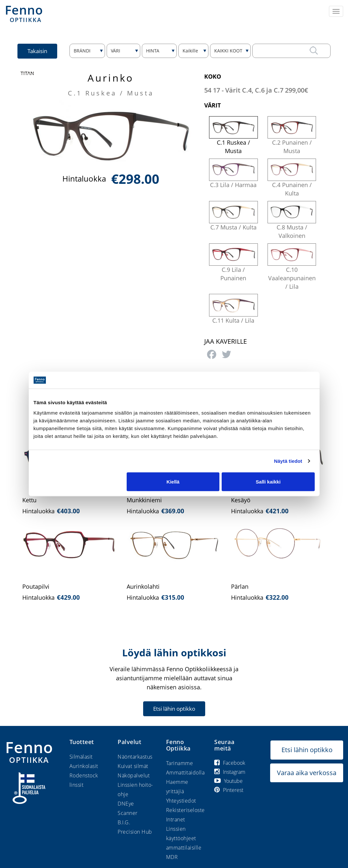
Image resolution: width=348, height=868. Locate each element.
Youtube (228, 781)
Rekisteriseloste (185, 810)
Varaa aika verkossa (307, 773)
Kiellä (173, 481)
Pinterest (229, 790)
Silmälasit (81, 757)
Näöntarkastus (135, 757)
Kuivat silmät (133, 766)
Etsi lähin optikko (174, 709)
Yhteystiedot (181, 801)
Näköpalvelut (134, 775)
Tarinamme (180, 763)
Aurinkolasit (84, 766)
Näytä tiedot (288, 461)
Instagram (230, 772)
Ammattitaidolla (185, 773)
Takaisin (37, 51)
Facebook (230, 763)
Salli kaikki (268, 481)
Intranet (176, 819)
